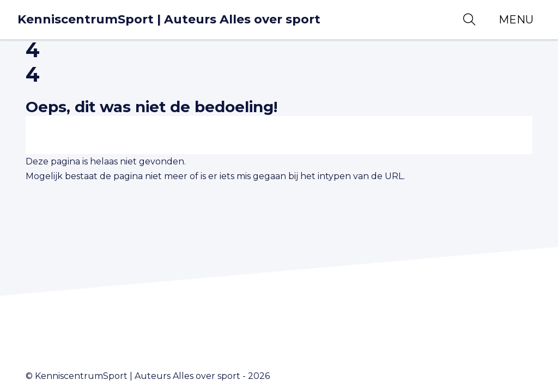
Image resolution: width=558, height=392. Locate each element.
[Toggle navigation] (516, 20)
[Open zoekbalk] (469, 20)
